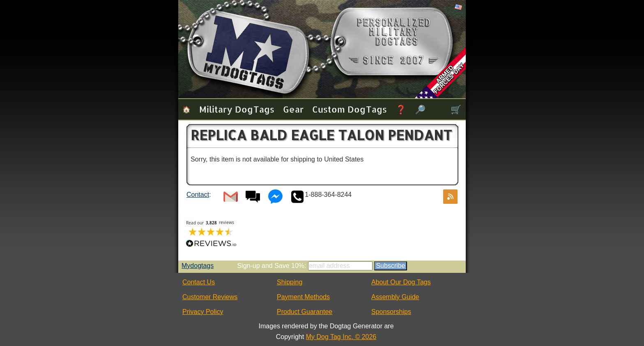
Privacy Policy (203, 312)
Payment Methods (303, 297)
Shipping (290, 282)
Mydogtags (198, 266)
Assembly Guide (395, 297)
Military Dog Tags (237, 109)
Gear (293, 109)
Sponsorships (391, 312)
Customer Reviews (210, 297)
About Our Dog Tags (401, 282)
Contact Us (199, 282)
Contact (198, 195)
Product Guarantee (305, 312)
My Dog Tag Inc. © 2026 (341, 337)
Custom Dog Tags (350, 109)
